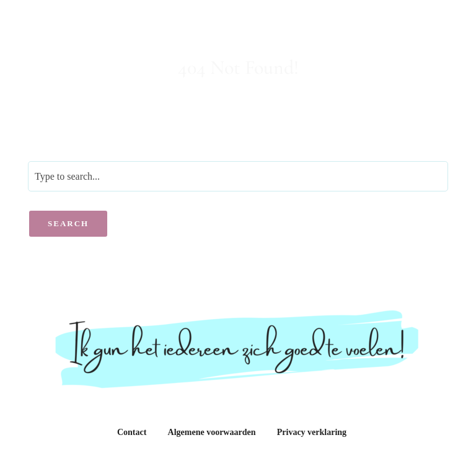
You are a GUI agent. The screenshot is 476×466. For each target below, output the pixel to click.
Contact (132, 432)
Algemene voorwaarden (212, 432)
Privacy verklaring (312, 432)
